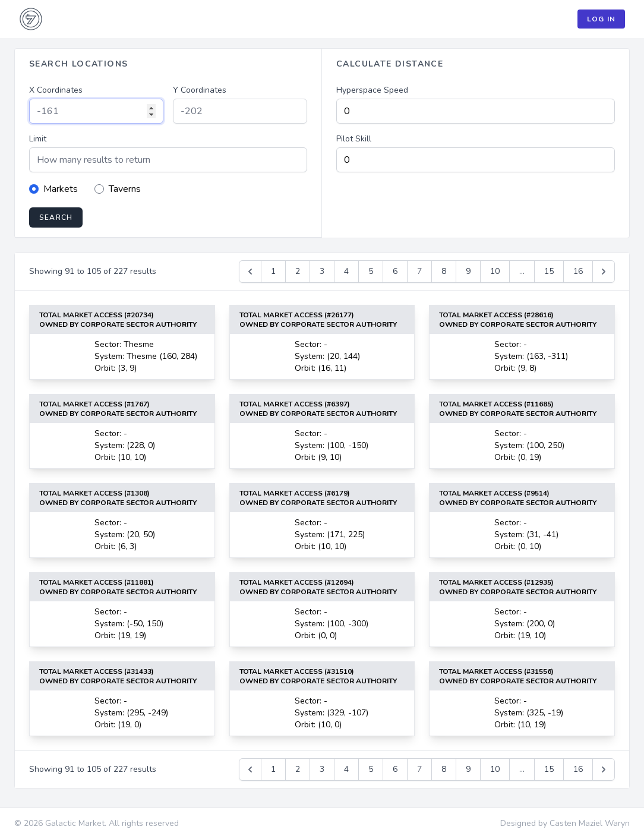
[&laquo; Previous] (250, 272)
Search (56, 217)
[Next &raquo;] (604, 272)
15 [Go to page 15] (549, 271)
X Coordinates (56, 90)
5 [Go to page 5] (371, 271)
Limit (38, 139)
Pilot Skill (354, 139)
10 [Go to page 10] (495, 271)
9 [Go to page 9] (468, 271)
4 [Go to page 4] (346, 271)
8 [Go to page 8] (444, 271)
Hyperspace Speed (372, 90)
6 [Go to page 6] (395, 271)
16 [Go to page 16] (578, 271)
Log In (601, 19)
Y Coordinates (200, 90)
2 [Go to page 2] (298, 271)
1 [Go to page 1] (273, 271)
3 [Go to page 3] (322, 271)
